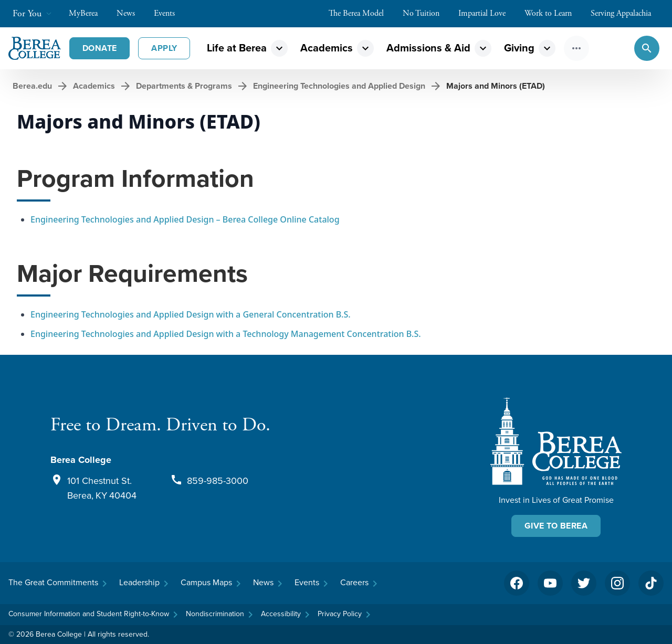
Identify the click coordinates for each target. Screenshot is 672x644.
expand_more (279, 48)
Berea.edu (32, 86)
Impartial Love (487, 13)
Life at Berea (237, 48)
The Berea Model (361, 13)
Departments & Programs (184, 86)
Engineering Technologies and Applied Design (339, 86)
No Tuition (426, 13)
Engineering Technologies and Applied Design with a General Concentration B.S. (191, 314)
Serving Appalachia (626, 13)
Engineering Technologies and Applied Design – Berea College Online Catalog (185, 219)
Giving (519, 48)
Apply (164, 48)
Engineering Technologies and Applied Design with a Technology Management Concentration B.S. (226, 334)
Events (170, 13)
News (131, 13)
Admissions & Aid (428, 48)
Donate (99, 48)
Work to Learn (553, 13)
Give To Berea (556, 526)
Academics (327, 48)
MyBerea (88, 13)
